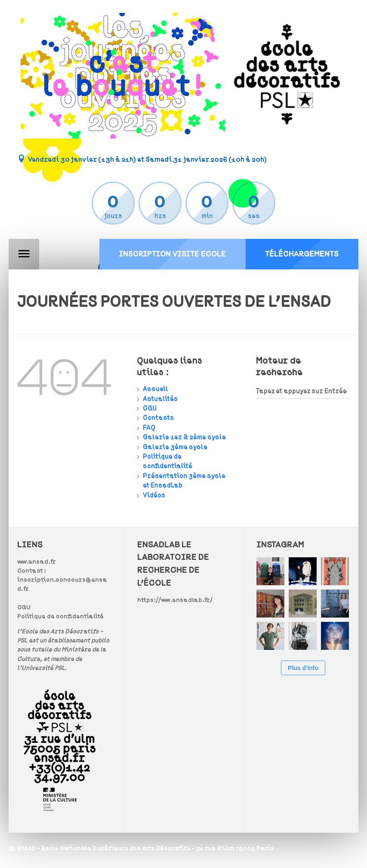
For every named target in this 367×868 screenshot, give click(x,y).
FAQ (149, 428)
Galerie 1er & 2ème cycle (184, 437)
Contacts (158, 418)
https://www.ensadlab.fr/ (175, 600)
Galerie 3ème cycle (175, 447)
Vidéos (154, 495)
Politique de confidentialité (60, 616)
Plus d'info (303, 668)
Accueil (156, 389)
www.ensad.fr (37, 562)
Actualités (160, 399)
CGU (150, 408)
